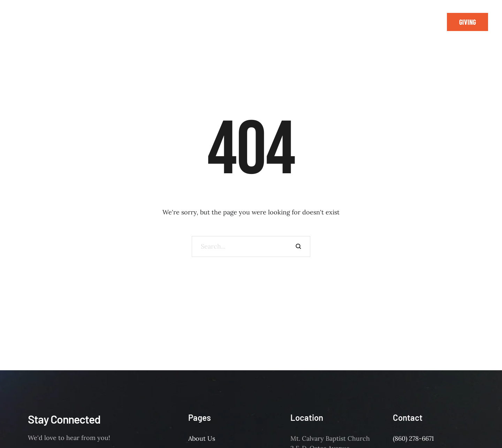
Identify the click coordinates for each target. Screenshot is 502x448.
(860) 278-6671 (413, 438)
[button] (467, 22)
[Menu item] (104, 17)
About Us (202, 438)
